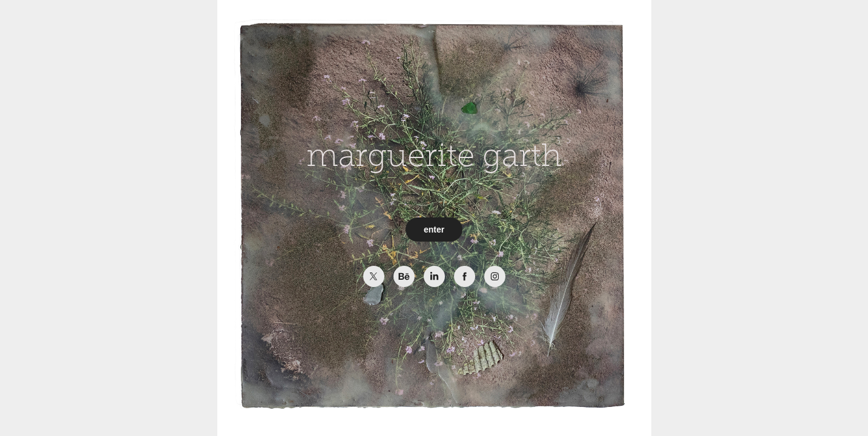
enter (434, 230)
